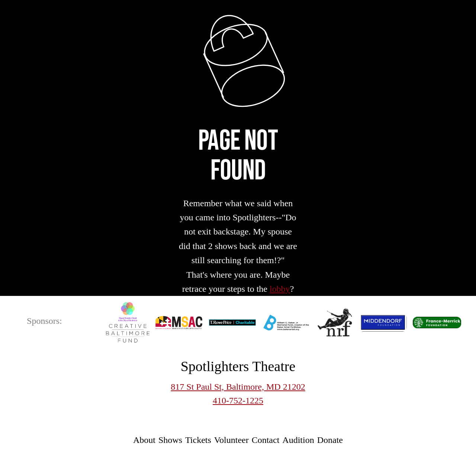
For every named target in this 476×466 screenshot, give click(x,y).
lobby (280, 289)
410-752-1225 (238, 400)
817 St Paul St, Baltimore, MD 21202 (238, 387)
